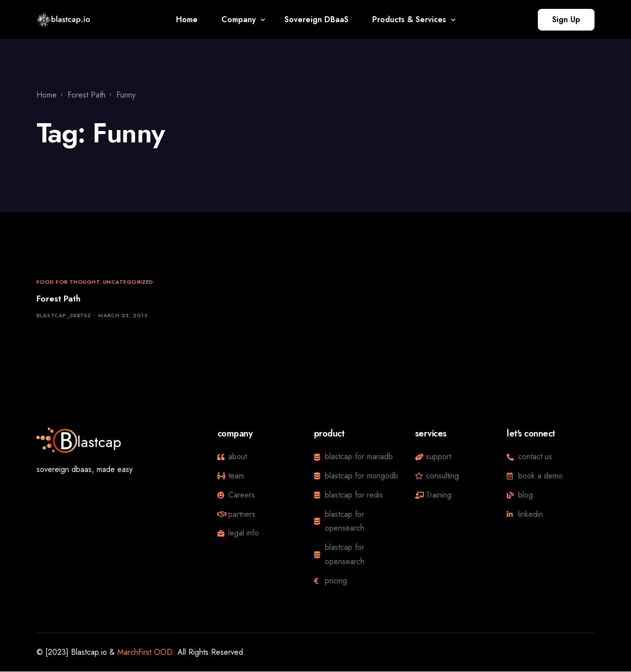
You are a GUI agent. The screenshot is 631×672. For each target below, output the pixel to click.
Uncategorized (128, 282)
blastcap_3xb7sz (64, 316)
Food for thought (68, 282)
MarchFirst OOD (145, 652)
